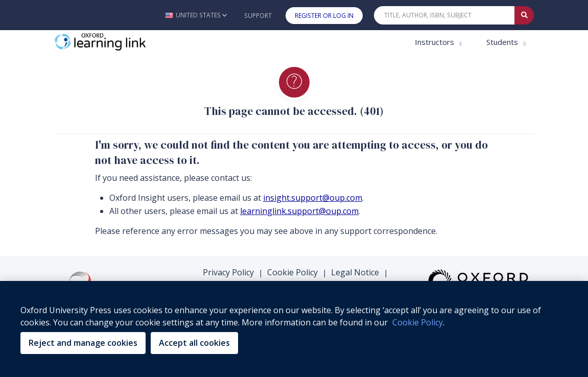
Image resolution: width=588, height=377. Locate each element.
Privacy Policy (228, 272)
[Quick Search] (444, 15)
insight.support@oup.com (313, 198)
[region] (294, 329)
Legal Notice (355, 272)
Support (258, 16)
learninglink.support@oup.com (299, 211)
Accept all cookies (194, 343)
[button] (196, 15)
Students (503, 42)
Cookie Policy (292, 272)
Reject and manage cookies (83, 343)
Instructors (436, 42)
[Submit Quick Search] (524, 15)
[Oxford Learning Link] (131, 42)
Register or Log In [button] (324, 16)
